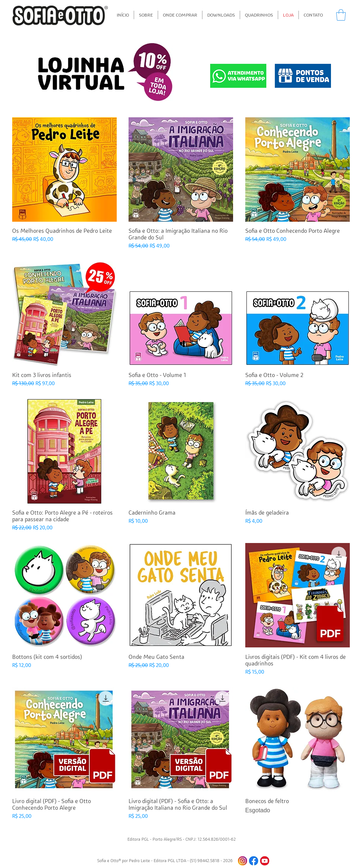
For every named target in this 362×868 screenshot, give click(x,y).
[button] (341, 15)
